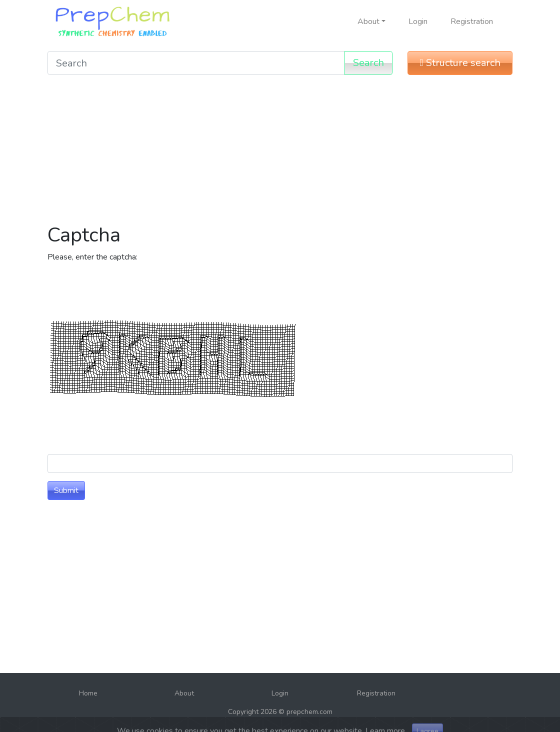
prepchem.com (309, 712)
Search (368, 63)
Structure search (460, 63)
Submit (66, 490)
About (184, 693)
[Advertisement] (280, 153)
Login (418, 21)
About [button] (368, 21)
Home (88, 693)
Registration (472, 21)
